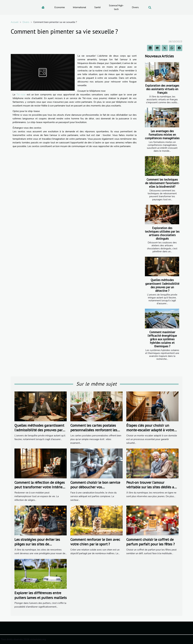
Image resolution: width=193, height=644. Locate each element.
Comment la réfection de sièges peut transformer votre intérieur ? (40, 487)
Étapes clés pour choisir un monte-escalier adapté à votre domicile (150, 430)
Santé (97, 7)
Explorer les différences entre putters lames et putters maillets (41, 595)
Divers (135, 7)
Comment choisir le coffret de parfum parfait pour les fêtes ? (151, 542)
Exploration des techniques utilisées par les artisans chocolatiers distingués (162, 233)
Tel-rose (21, 95)
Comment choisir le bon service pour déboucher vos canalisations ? (95, 487)
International (79, 7)
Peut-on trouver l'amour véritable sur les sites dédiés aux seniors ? (152, 487)
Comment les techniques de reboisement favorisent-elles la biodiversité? (162, 183)
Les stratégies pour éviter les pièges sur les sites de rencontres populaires (37, 544)
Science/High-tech (116, 7)
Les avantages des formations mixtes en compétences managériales (162, 135)
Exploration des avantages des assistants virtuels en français (162, 89)
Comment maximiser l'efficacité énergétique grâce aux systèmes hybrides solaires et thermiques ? (162, 339)
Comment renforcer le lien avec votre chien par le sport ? (95, 542)
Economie (60, 7)
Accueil (15, 22)
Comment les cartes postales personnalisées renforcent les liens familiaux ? (94, 430)
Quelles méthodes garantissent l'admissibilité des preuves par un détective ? (162, 285)
